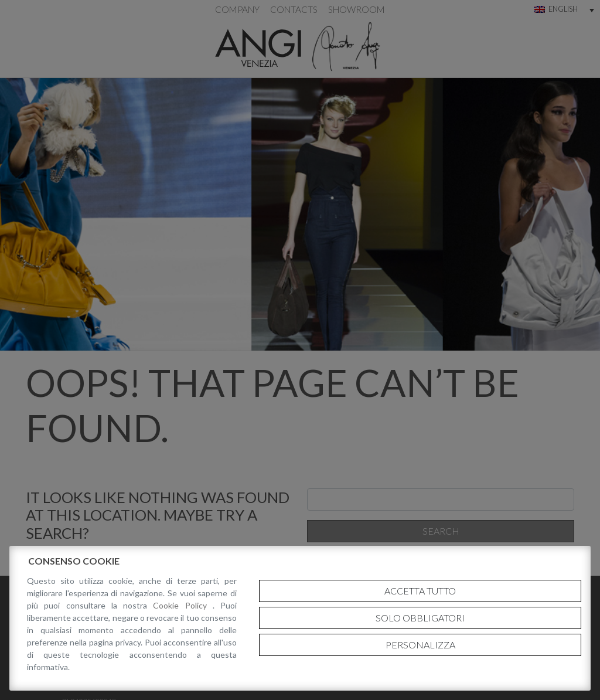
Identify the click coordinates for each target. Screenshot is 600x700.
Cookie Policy (183, 605)
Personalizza (420, 645)
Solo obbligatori (420, 618)
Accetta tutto (420, 591)
